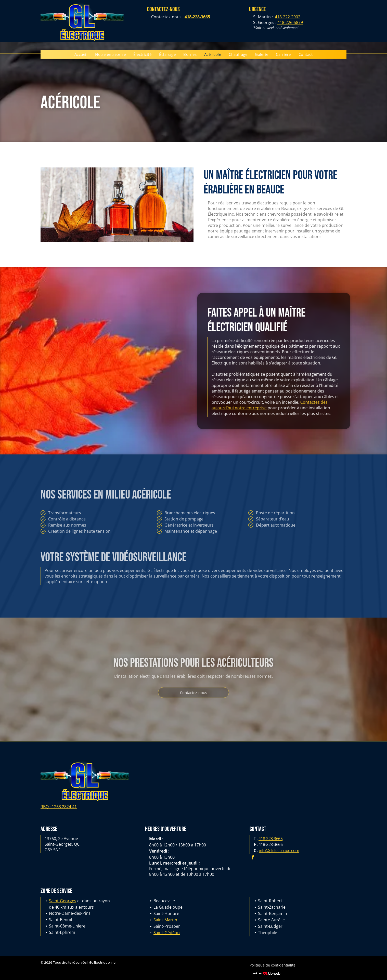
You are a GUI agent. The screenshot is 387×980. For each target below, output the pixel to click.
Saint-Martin (165, 920)
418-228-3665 (270, 839)
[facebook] (253, 858)
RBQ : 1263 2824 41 (59, 807)
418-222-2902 (288, 17)
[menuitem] (81, 54)
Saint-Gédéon (167, 933)
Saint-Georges (63, 901)
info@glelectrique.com (279, 851)
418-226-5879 (290, 22)
